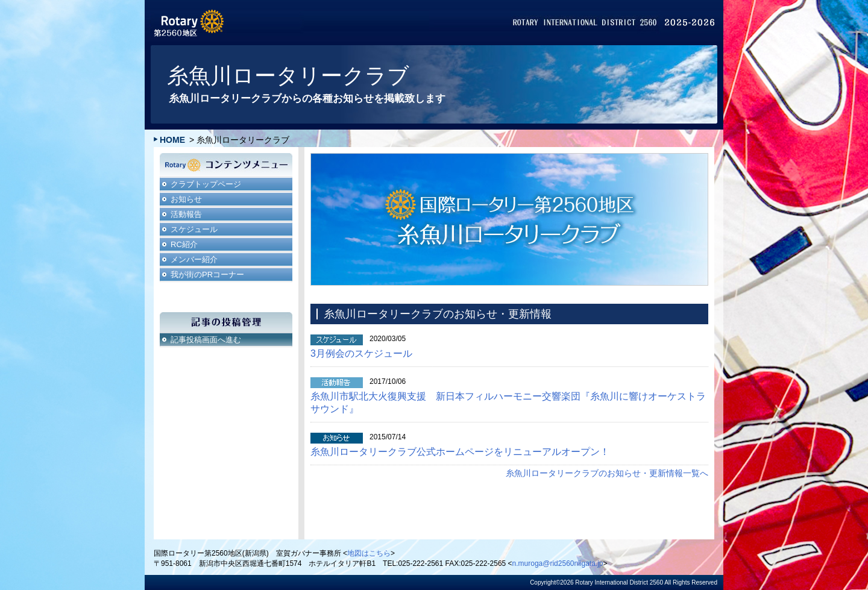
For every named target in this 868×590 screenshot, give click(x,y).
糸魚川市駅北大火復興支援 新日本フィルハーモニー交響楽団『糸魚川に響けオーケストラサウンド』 (508, 403)
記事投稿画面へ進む (206, 340)
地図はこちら (369, 553)
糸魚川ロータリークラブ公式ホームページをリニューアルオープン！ (460, 452)
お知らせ (186, 199)
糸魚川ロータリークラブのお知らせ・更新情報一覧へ (607, 473)
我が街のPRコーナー (207, 275)
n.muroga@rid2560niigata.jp (558, 563)
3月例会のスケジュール (361, 353)
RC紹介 (184, 244)
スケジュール (194, 229)
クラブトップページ (206, 184)
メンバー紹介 (194, 259)
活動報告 (186, 214)
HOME (172, 140)
